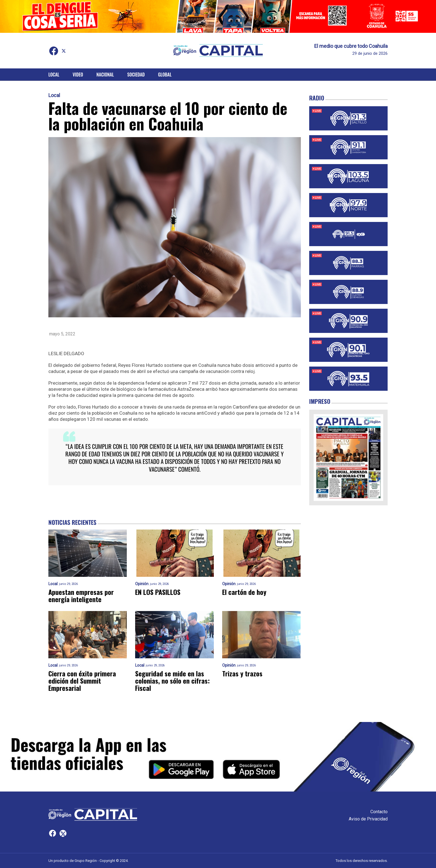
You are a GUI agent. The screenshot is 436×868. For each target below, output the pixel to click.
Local (54, 75)
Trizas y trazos (242, 673)
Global (165, 75)
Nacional (105, 75)
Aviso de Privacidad (368, 819)
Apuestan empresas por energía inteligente (81, 595)
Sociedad (136, 75)
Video (78, 75)
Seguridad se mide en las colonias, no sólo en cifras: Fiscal (172, 681)
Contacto (379, 812)
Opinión (142, 584)
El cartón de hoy (244, 592)
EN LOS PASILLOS (158, 592)
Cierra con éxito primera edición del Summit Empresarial (82, 681)
